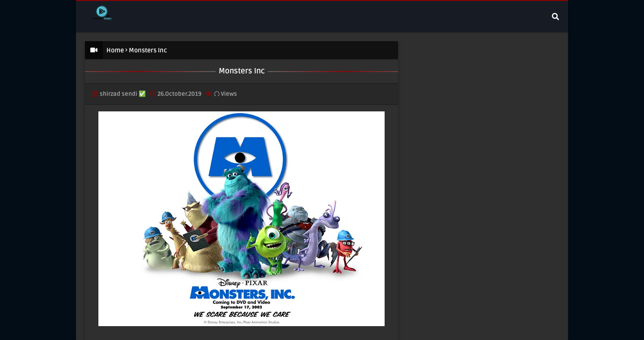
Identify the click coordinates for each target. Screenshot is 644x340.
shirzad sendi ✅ (123, 94)
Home (115, 50)
